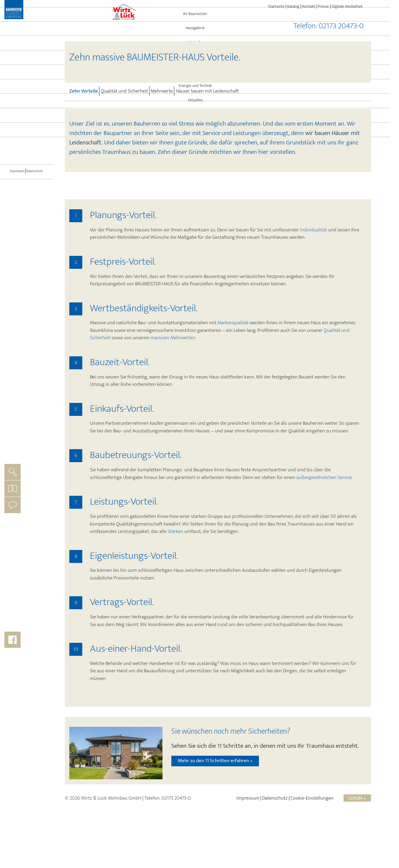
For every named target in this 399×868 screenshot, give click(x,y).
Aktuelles (27, 135)
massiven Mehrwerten (173, 386)
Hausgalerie (27, 62)
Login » (357, 846)
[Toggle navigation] (27, 180)
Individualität (314, 278)
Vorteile (36, 77)
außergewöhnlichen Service (324, 526)
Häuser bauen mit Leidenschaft (207, 91)
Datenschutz (37, 206)
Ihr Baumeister (27, 48)
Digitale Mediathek (347, 6)
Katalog (293, 6)
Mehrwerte (162, 91)
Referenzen (27, 91)
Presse (323, 6)
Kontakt (309, 6)
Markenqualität (233, 371)
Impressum (15, 206)
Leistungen (27, 106)
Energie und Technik (27, 120)
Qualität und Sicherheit (124, 91)
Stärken (175, 579)
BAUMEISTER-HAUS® (27, 164)
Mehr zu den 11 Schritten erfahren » (215, 809)
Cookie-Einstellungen (312, 846)
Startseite (276, 6)
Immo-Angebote (27, 149)
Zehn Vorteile (84, 91)
